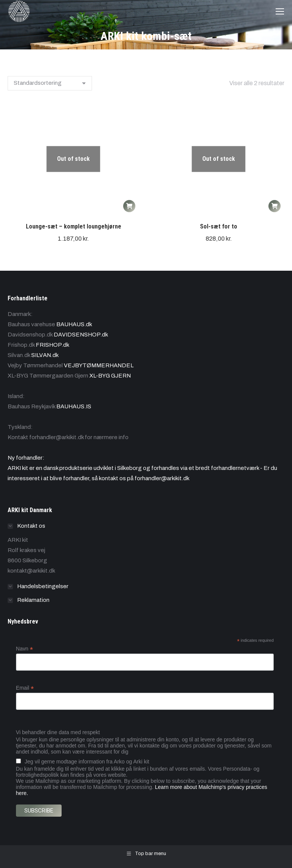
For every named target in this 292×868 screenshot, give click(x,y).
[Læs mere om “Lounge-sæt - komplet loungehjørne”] (129, 206)
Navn (25, 649)
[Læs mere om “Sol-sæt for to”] (275, 206)
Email (25, 688)
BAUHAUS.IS (74, 406)
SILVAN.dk (45, 355)
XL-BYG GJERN (110, 376)
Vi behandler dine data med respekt (58, 732)
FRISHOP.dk (52, 345)
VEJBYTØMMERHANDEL (99, 365)
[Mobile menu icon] (280, 11)
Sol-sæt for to (219, 226)
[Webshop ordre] (50, 83)
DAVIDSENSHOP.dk (81, 335)
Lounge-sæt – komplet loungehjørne (74, 226)
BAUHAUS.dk (74, 324)
